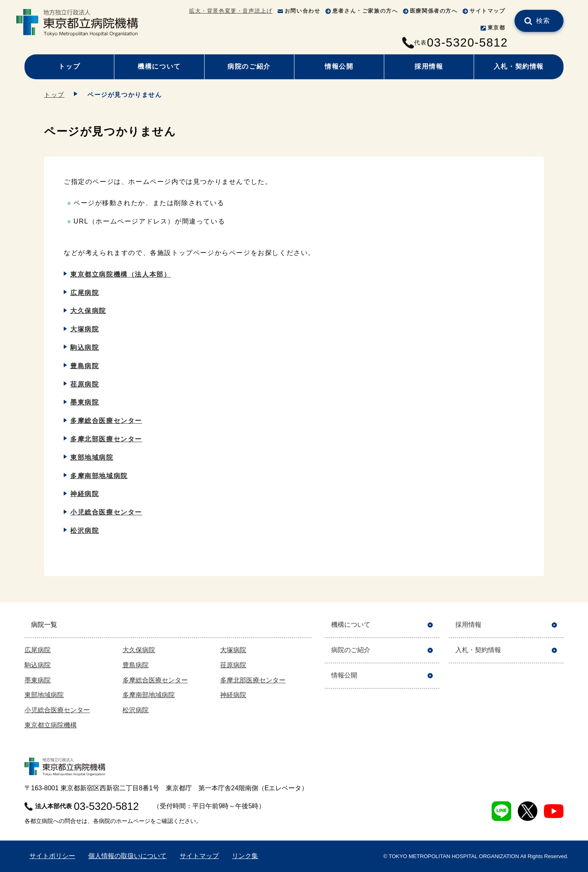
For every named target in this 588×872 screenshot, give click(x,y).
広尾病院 (85, 293)
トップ (69, 66)
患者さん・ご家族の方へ (365, 11)
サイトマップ (488, 11)
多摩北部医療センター (106, 439)
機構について (159, 66)
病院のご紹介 (249, 66)
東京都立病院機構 (51, 725)
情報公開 (339, 66)
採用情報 (429, 66)
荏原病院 (85, 384)
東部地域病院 (92, 457)
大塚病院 (85, 329)
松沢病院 (85, 531)
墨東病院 (85, 402)
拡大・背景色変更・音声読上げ (231, 11)
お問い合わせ (303, 11)
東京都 (497, 28)
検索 (543, 21)
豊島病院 (85, 366)
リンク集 (245, 856)
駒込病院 (85, 348)
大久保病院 (88, 311)
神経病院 (85, 494)
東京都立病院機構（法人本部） (120, 274)
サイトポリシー (52, 856)
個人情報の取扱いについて (127, 856)
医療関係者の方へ (434, 11)
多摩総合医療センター (106, 421)
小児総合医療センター (106, 512)
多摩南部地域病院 (99, 476)
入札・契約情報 (519, 66)
